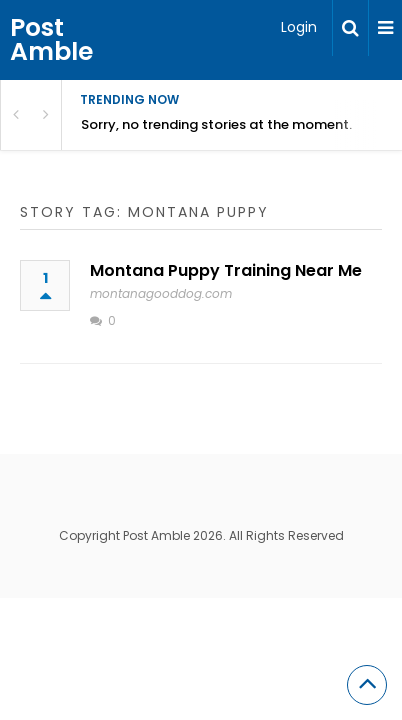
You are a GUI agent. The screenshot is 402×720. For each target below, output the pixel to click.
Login (299, 27)
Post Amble (51, 39)
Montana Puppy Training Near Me (226, 270)
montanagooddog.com (161, 293)
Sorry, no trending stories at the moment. (216, 124)
